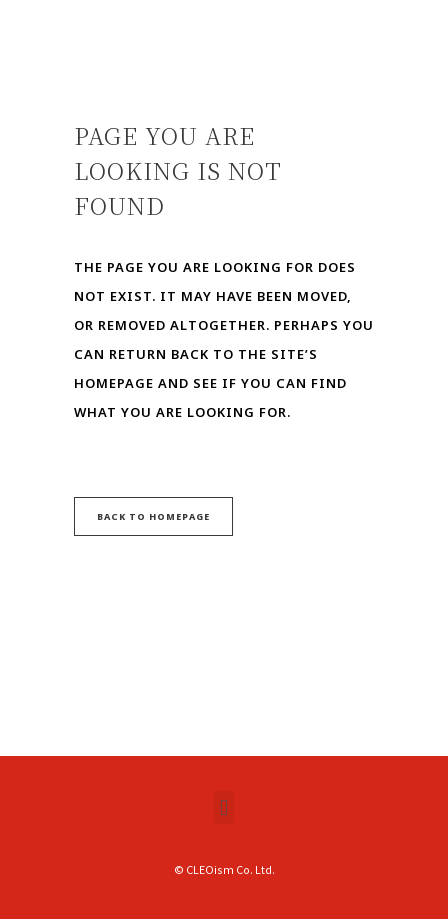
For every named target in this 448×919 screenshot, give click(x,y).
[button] (223, 807)
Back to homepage (153, 516)
